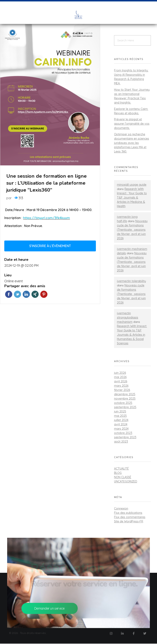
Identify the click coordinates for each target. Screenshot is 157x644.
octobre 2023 (123, 433)
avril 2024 (121, 424)
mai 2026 (120, 377)
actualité (121, 469)
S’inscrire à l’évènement (50, 246)
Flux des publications (128, 513)
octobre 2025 (123, 403)
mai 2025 (120, 416)
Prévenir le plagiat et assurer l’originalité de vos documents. (132, 124)
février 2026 (122, 390)
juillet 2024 (121, 420)
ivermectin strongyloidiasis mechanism (128, 317)
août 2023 (121, 442)
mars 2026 (121, 386)
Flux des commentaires (130, 517)
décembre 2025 (125, 394)
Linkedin (26, 294)
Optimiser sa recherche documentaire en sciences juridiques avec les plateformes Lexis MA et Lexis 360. (132, 143)
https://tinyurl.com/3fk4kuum (47, 218)
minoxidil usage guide (132, 185)
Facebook (9, 294)
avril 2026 (121, 381)
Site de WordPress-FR (129, 521)
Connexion (121, 508)
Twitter (17, 294)
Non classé (123, 477)
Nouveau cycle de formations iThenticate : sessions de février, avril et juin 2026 (132, 230)
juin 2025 (120, 411)
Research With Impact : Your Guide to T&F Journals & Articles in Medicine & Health (132, 198)
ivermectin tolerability (131, 281)
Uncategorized (126, 481)
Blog (118, 473)
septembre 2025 (125, 407)
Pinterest (44, 294)
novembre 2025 (125, 399)
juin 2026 (120, 373)
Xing (35, 294)
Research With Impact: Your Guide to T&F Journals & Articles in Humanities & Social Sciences (132, 335)
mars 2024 (121, 429)
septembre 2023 (125, 437)
